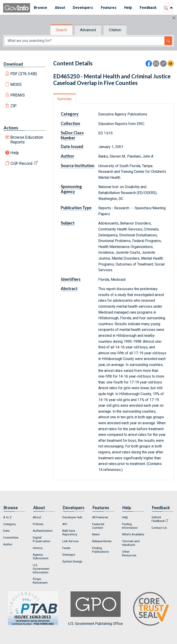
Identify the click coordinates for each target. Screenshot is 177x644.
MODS (16, 84)
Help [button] (128, 8)
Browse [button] (40, 8)
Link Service (70, 541)
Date (6, 531)
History (38, 548)
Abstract (69, 289)
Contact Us (159, 528)
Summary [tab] (64, 99)
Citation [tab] (115, 30)
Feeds (66, 548)
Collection (70, 123)
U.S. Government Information (41, 569)
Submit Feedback (158, 519)
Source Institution (78, 166)
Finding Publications (101, 550)
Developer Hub (72, 517)
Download (13, 64)
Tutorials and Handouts (131, 543)
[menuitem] (40, 8)
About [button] (60, 8)
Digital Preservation (42, 539)
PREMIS (18, 95)
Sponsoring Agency (71, 189)
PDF (24, 74)
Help (15, 153)
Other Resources (129, 553)
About (37, 517)
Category (70, 114)
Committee (11, 537)
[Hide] (174, 18)
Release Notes (102, 541)
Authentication (43, 531)
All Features (100, 517)
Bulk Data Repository (70, 532)
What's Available (133, 534)
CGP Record (21, 163)
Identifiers (71, 279)
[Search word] (85, 41)
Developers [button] (83, 8)
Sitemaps (69, 555)
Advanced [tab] (88, 30)
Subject (68, 223)
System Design (72, 561)
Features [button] (109, 8)
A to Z (7, 517)
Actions (11, 128)
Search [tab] (61, 30)
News (96, 534)
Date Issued (72, 146)
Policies (38, 524)
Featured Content (98, 526)
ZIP (14, 106)
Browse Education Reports (27, 140)
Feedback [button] (148, 8)
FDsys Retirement (40, 581)
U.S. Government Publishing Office (96, 609)
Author (67, 156)
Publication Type (76, 208)
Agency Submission (41, 556)
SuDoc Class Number (72, 135)
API (65, 524)
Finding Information (130, 526)
